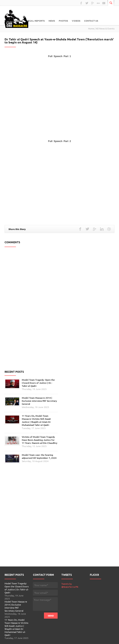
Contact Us (91, 21)
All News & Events (105, 28)
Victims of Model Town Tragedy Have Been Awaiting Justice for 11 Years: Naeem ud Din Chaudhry (40, 440)
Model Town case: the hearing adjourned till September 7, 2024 (39, 456)
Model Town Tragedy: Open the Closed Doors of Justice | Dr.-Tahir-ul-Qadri (38, 383)
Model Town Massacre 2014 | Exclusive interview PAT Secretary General (39, 401)
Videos (76, 21)
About (19, 21)
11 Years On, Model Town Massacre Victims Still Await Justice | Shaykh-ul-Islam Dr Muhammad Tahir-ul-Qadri (36, 420)
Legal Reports (36, 21)
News (52, 21)
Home (8, 21)
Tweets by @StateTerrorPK (70, 585)
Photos (63, 21)
